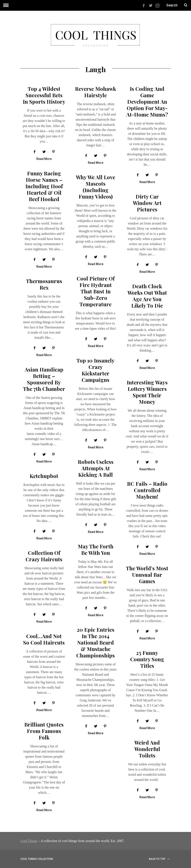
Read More (44, 159)
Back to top (159, 859)
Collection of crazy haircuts (44, 556)
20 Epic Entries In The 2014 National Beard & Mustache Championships (95, 642)
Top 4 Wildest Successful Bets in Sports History (44, 95)
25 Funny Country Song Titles (147, 659)
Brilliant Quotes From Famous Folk (44, 731)
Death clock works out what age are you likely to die (147, 296)
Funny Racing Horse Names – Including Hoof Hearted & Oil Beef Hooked (44, 186)
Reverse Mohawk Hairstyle (95, 92)
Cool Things (29, 841)
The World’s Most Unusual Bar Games (147, 575)
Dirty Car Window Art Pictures (147, 203)
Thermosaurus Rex (44, 284)
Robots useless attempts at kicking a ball (96, 468)
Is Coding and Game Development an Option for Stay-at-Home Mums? (147, 102)
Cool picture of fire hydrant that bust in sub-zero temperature (96, 291)
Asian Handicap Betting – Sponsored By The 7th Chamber (44, 379)
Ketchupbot (44, 476)
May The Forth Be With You (96, 549)
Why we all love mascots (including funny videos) (95, 187)
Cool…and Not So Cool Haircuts (44, 639)
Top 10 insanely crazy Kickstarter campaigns (95, 370)
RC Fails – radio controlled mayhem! (147, 490)
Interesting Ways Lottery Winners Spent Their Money (147, 392)
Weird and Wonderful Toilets (147, 749)
